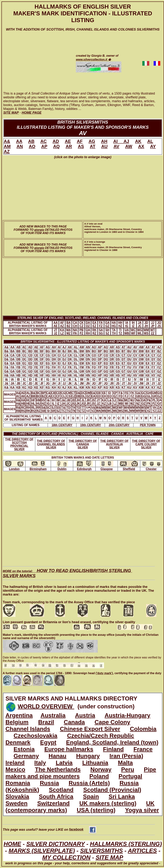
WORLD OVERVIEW (46, 706)
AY (153, 146)
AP (44, 146)
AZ (7, 151)
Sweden (16, 803)
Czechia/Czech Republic (101, 736)
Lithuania (95, 763)
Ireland (15, 763)
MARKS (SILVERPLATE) (42, 851)
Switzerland (53, 803)
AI (118, 141)
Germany (26, 756)
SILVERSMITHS (101, 851)
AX (141, 146)
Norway (101, 769)
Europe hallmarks (69, 749)
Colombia (143, 729)
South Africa (56, 797)
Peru (128, 769)
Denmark (18, 742)
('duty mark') (104, 673)
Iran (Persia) (126, 756)
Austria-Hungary (127, 715)
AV (116, 146)
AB (31, 141)
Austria (85, 715)
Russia (49, 783)
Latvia (64, 763)
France (143, 749)
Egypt (48, 742)
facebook (83, 829)
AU (105, 146)
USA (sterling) (96, 810)
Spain (91, 797)
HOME (12, 844)
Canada (74, 722)
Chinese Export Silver (90, 729)
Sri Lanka (122, 797)
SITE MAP (109, 857)
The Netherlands (58, 769)
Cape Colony (112, 722)
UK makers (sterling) (108, 803)
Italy (40, 763)
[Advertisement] (35, 65)
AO (32, 146)
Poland (99, 776)
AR (69, 146)
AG (92, 141)
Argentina (19, 715)
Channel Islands (28, 729)
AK (138, 141)
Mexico (15, 769)
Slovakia (17, 797)
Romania (18, 783)
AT (93, 146)
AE (68, 141)
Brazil (46, 722)
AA (19, 141)
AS (81, 146)
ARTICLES (142, 851)
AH (104, 141)
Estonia (24, 749)
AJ (126, 141)
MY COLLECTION (66, 857)
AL (150, 141)
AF (80, 141)
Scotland (61, 790)
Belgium (17, 722)
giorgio (39, 230)
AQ (56, 146)
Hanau (58, 756)
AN (20, 146)
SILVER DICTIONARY (55, 844)
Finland (113, 749)
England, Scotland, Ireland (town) (112, 742)
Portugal (130, 776)
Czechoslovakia (35, 736)
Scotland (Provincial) (112, 790)
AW (129, 146)
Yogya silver (142, 810)
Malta (125, 763)
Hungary (88, 756)
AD (56, 141)
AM (7, 146)
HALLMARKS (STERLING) (126, 844)
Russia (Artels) (89, 783)
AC (43, 141)
